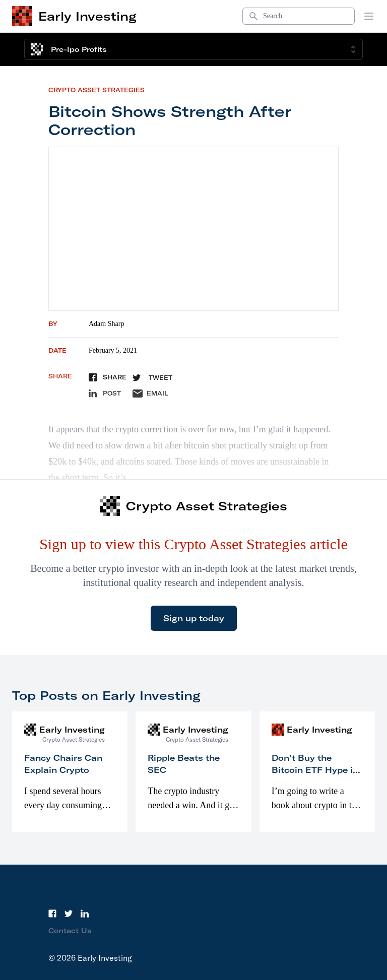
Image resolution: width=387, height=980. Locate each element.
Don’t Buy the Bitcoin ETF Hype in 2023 (315, 770)
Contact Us (70, 931)
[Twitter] (69, 913)
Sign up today (194, 618)
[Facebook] (52, 913)
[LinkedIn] (85, 913)
